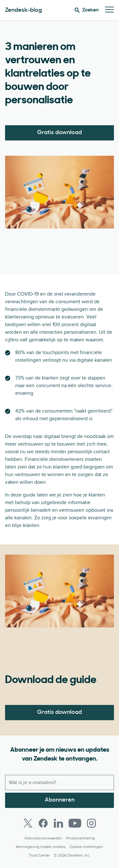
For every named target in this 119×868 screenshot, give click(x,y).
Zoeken (87, 10)
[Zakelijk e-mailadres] (60, 783)
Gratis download (60, 133)
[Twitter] (28, 823)
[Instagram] (91, 823)
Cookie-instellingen (86, 847)
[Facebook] (43, 823)
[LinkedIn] (58, 823)
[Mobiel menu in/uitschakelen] (109, 10)
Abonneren (60, 800)
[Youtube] (75, 823)
